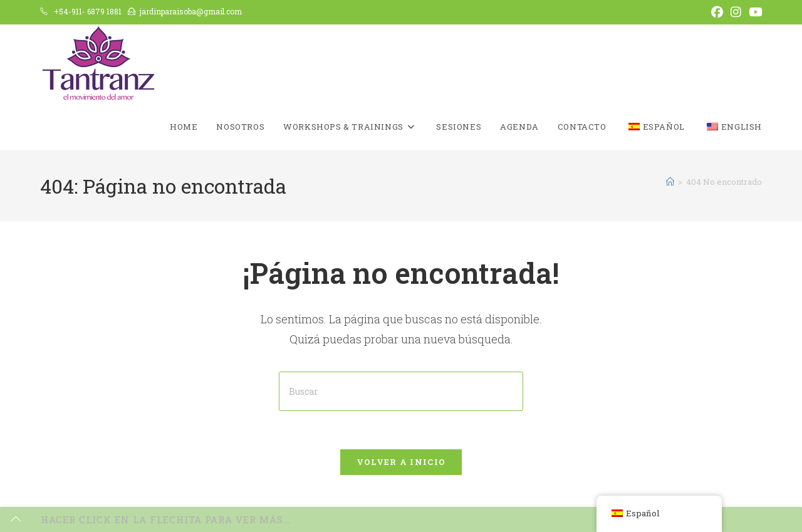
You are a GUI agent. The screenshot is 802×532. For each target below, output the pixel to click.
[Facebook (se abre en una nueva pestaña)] (717, 12)
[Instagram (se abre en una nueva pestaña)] (736, 12)
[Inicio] (670, 182)
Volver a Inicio (401, 462)
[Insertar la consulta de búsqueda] (401, 391)
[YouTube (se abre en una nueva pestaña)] (753, 12)
